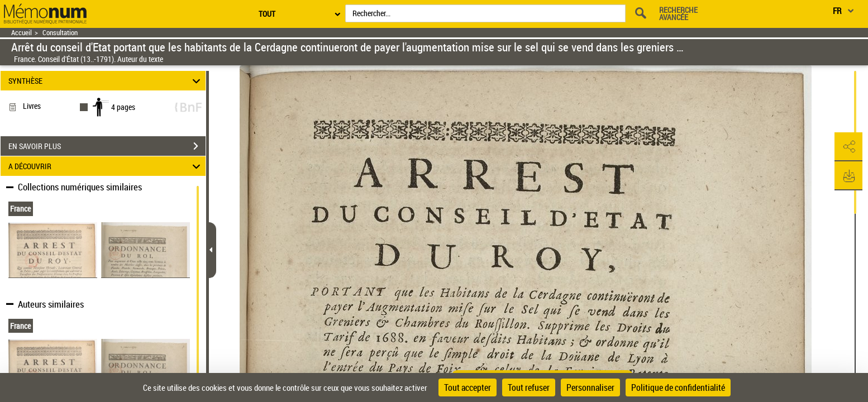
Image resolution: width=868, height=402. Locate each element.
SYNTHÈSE (106, 81)
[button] (848, 147)
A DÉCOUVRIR (106, 166)
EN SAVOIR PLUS (107, 146)
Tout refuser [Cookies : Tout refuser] (529, 387)
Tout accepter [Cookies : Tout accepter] (468, 387)
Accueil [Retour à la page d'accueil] (22, 33)
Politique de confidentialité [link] (678, 387)
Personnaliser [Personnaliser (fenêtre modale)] (590, 387)
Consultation (60, 33)
